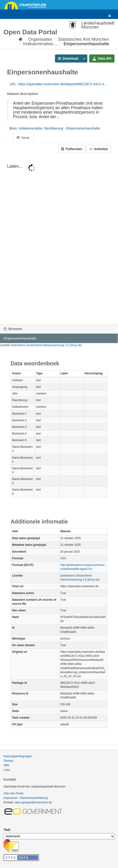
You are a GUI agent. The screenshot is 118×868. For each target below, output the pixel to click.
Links (7, 770)
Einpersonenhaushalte (86, 44)
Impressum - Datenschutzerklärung (26, 798)
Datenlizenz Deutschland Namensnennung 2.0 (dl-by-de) (46, 345)
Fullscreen (72, 149)
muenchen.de (27, 5)
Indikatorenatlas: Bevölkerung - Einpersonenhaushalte (59, 128)
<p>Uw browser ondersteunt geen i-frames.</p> (59, 239)
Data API (102, 58)
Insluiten (99, 149)
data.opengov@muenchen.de (33, 802)
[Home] (20, 39)
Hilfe (6, 765)
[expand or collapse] (110, 16)
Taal (7, 830)
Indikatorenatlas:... (40, 44)
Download (68, 58)
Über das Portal (13, 793)
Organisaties (40, 39)
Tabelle (23, 138)
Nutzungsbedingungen (18, 756)
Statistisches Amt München (84, 39)
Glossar (8, 761)
